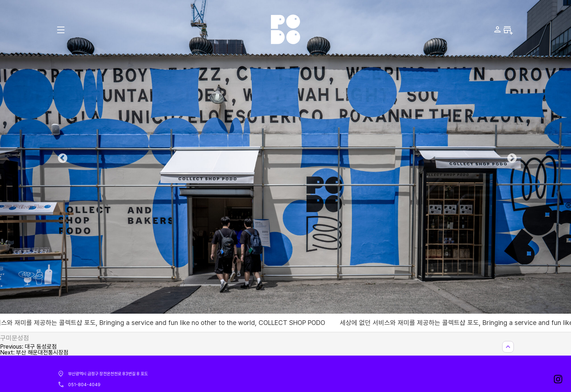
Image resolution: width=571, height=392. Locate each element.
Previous (61, 157)
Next (510, 157)
